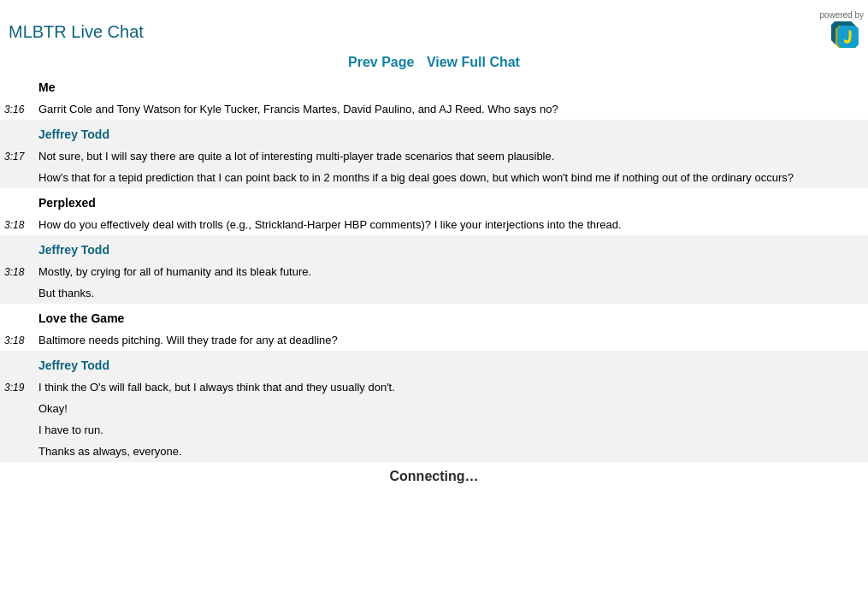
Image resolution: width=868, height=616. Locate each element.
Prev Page (381, 62)
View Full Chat (473, 62)
